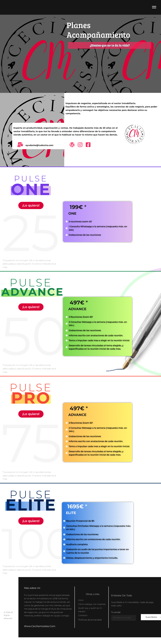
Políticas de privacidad (90, 622)
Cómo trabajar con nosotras (88, 604)
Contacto (83, 617)
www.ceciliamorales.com (40, 626)
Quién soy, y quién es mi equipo (91, 612)
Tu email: (116, 612)
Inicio (81, 598)
